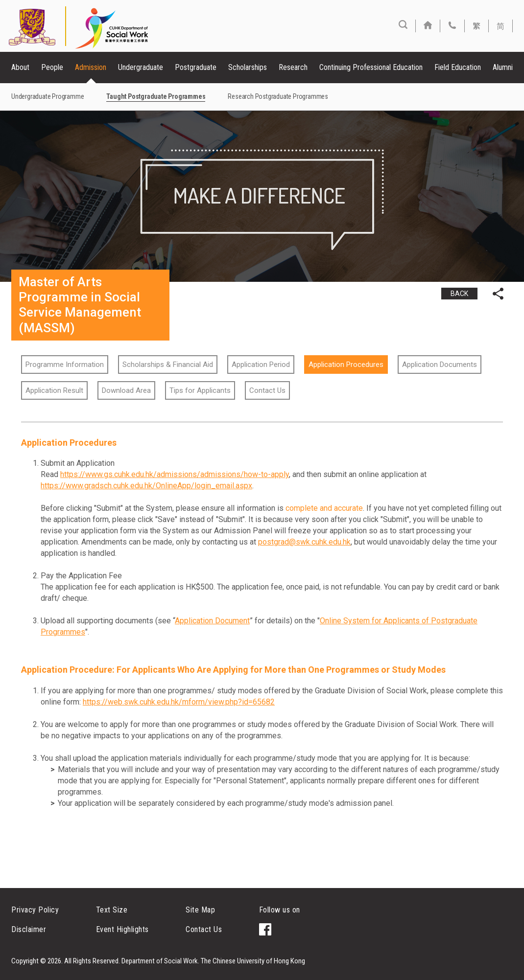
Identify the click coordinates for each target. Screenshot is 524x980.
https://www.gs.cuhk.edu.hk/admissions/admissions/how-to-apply (175, 474)
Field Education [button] (458, 67)
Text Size (112, 910)
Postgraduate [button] (196, 67)
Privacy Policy (35, 910)
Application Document (212, 621)
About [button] (20, 67)
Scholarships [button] (248, 67)
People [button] (52, 67)
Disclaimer (29, 929)
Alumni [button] (503, 67)
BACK (459, 294)
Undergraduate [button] (141, 67)
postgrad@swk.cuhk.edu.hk (304, 542)
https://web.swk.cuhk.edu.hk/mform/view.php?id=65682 (179, 702)
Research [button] (293, 67)
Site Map (200, 910)
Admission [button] (91, 67)
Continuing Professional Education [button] (371, 67)
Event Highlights (122, 929)
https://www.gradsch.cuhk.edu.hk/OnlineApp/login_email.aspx (146, 486)
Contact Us (204, 929)
